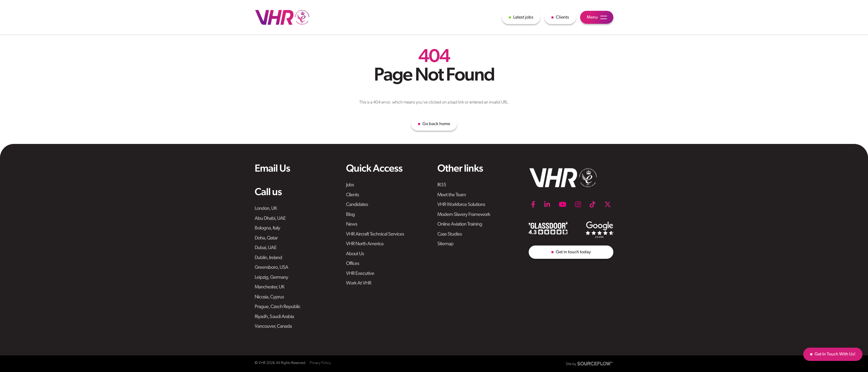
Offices (352, 264)
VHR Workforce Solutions (461, 205)
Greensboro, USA (271, 268)
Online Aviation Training (460, 224)
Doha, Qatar (266, 238)
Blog (350, 215)
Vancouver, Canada (273, 326)
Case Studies (449, 234)
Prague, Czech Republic (277, 307)
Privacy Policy (320, 363)
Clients (352, 195)
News (352, 224)
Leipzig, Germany (271, 277)
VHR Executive (360, 274)
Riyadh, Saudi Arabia (274, 317)
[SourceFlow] (595, 364)
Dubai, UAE (266, 248)
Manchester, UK (269, 287)
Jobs (350, 185)
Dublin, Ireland (268, 258)
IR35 (442, 185)
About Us (355, 254)
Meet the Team (452, 195)
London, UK (266, 209)
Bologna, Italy (267, 228)
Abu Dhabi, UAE (270, 219)
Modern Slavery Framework (464, 215)
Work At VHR (359, 283)
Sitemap (445, 244)
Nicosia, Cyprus (269, 297)
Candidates (357, 205)
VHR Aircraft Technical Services (375, 234)
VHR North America (365, 244)
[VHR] (282, 17)
